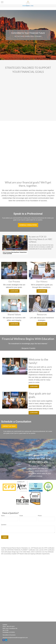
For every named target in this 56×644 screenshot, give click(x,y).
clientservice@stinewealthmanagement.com (15, 638)
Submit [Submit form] (5, 537)
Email (21, 516)
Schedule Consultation (28, 225)
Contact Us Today (9, 426)
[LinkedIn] (6, 640)
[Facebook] (4, 640)
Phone (40, 516)
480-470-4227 (11, 627)
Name (3, 516)
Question (4, 525)
